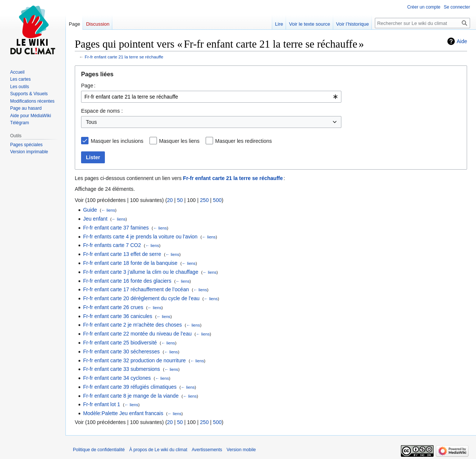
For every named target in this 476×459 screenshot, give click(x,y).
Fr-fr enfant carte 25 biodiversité (120, 343)
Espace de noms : (102, 111)
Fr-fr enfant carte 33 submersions (121, 369)
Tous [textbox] (91, 122)
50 (180, 200)
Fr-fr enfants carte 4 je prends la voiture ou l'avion (140, 237)
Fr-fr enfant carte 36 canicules (118, 316)
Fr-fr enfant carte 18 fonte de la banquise (130, 263)
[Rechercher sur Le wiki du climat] (422, 23)
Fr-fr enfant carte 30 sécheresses (121, 352)
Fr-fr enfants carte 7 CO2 (112, 245)
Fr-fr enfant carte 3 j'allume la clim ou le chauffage (141, 272)
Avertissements (207, 450)
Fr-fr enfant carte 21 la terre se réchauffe (124, 57)
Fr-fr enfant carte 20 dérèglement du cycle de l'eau (141, 298)
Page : (88, 86)
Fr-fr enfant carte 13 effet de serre (122, 254)
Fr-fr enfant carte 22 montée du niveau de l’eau (137, 334)
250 (204, 200)
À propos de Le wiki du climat (158, 450)
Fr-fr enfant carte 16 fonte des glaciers (127, 281)
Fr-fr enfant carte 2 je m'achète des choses (132, 325)
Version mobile (241, 450)
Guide (90, 210)
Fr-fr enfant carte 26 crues (113, 307)
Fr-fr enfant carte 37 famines (116, 228)
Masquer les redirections (244, 141)
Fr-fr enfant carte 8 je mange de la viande (131, 396)
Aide (462, 41)
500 (217, 200)
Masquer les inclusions (117, 141)
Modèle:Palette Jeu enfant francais (123, 413)
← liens (108, 210)
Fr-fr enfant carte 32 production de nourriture (134, 360)
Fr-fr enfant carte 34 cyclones (117, 378)
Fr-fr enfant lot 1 (102, 404)
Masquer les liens (179, 141)
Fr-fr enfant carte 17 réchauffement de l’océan (136, 289)
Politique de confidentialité (99, 450)
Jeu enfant (95, 219)
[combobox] (211, 97)
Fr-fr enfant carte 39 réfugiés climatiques (130, 387)
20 (170, 200)
